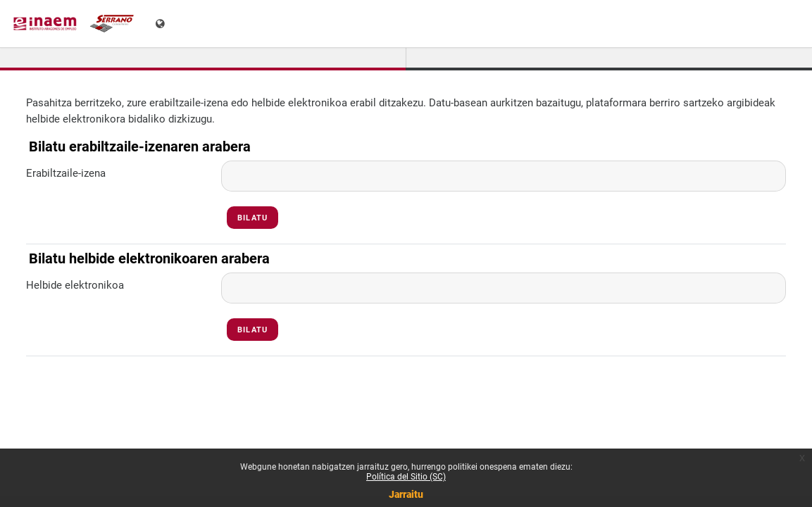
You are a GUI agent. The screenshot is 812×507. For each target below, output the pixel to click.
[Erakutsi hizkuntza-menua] (162, 24)
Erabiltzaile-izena (66, 173)
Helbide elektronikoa (75, 285)
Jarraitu (406, 494)
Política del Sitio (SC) (406, 477)
